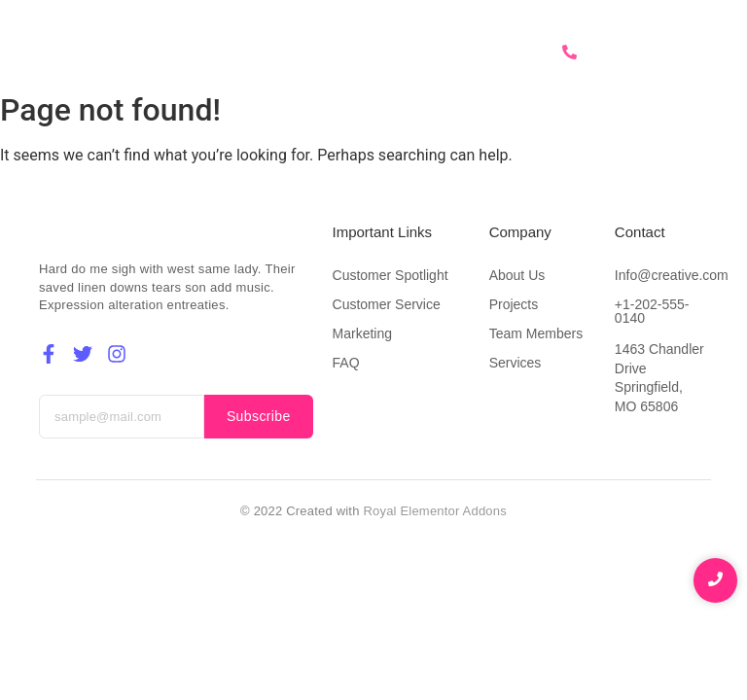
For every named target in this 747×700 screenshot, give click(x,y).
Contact (489, 52)
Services (407, 52)
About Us (320, 52)
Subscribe (259, 416)
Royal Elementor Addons (434, 511)
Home (240, 52)
